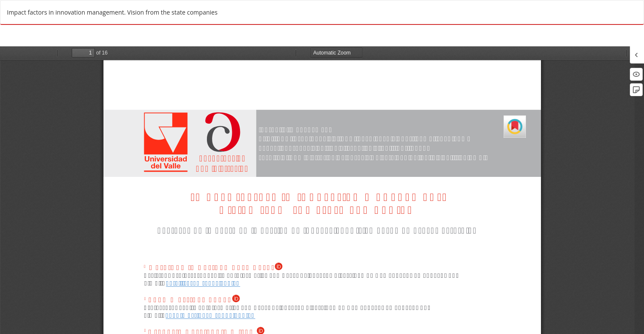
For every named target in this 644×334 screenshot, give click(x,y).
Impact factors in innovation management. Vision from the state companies (112, 12)
